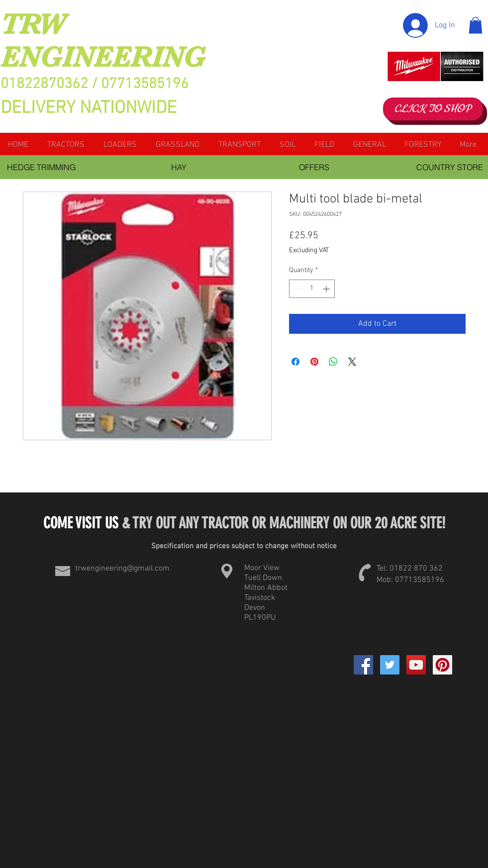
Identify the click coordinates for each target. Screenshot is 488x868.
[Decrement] (297, 289)
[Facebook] (363, 665)
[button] (476, 25)
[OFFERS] (314, 167)
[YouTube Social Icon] (416, 665)
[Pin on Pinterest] (314, 362)
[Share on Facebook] (295, 362)
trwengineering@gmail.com (122, 569)
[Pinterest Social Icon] (442, 665)
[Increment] (327, 289)
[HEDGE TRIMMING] (42, 167)
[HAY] (179, 167)
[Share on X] (352, 362)
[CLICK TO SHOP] (433, 109)
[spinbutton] (312, 289)
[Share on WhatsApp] (333, 362)
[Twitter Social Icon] (390, 665)
